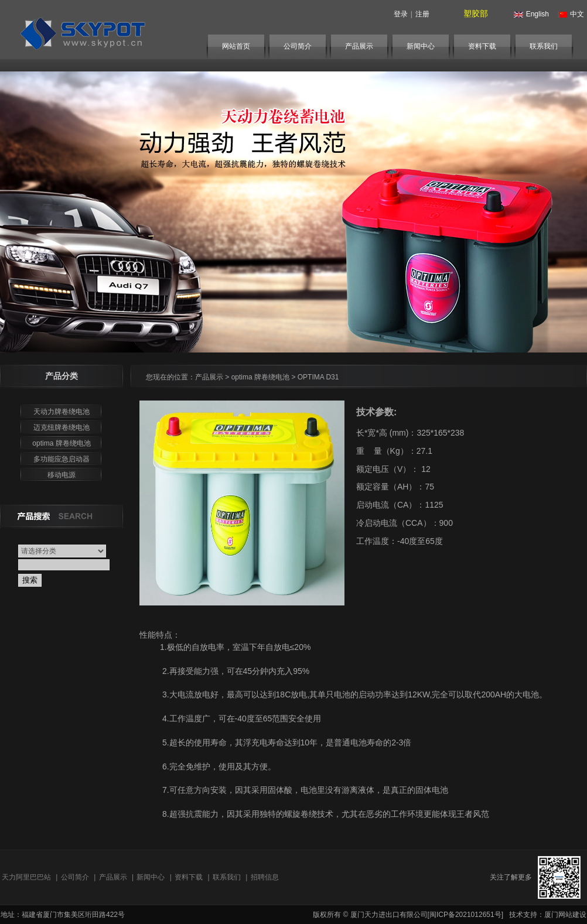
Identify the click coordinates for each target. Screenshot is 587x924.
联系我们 (544, 46)
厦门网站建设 (565, 915)
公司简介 (298, 46)
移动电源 (62, 475)
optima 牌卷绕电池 (61, 443)
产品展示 (359, 46)
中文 (569, 14)
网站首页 (236, 46)
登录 (401, 14)
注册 (422, 14)
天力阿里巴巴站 (26, 877)
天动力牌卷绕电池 (62, 412)
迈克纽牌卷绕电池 (62, 427)
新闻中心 (421, 46)
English (530, 14)
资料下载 (482, 46)
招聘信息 (265, 877)
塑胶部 (476, 13)
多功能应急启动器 (62, 459)
